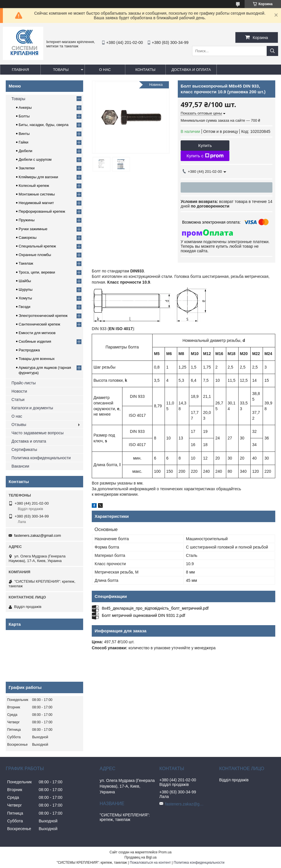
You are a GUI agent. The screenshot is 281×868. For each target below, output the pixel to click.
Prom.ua (165, 852)
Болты (24, 116)
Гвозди (25, 307)
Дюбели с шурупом (35, 159)
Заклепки (27, 168)
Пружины (27, 220)
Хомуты (25, 298)
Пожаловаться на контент (150, 863)
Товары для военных (37, 359)
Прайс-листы (24, 383)
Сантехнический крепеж (39, 324)
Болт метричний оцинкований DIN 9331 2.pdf (144, 615)
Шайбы (25, 281)
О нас (105, 70)
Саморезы (28, 238)
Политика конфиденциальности (41, 458)
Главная (20, 70)
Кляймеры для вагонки (38, 177)
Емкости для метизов (37, 333)
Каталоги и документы (32, 408)
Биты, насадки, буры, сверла (44, 125)
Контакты (145, 70)
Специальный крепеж (37, 246)
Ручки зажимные (33, 229)
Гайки (24, 142)
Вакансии (20, 466)
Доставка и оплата (191, 70)
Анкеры (25, 107)
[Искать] (272, 51)
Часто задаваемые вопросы (38, 433)
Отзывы (19, 425)
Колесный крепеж (34, 186)
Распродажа (29, 350)
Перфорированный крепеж (42, 211)
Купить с (205, 156)
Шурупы (26, 289)
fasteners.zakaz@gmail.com (37, 535)
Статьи (18, 400)
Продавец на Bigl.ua (140, 857)
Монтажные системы (37, 194)
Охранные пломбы (35, 255)
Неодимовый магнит (36, 203)
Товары (61, 70)
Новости (19, 391)
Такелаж (26, 263)
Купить (205, 145)
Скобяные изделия (35, 341)
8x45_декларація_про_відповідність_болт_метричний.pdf (155, 608)
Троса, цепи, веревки (37, 272)
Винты (24, 134)
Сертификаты (24, 449)
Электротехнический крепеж (43, 316)
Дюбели (26, 151)
